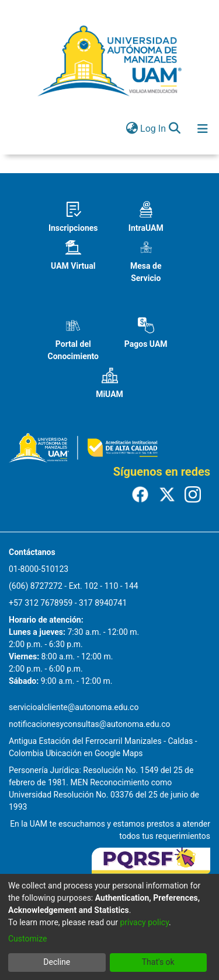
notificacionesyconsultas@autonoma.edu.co (90, 724)
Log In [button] (154, 129)
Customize (27, 939)
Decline (57, 962)
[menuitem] (132, 129)
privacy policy (144, 922)
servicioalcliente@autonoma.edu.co (74, 707)
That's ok (158, 962)
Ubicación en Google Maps (94, 753)
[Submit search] (174, 129)
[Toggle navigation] (203, 129)
